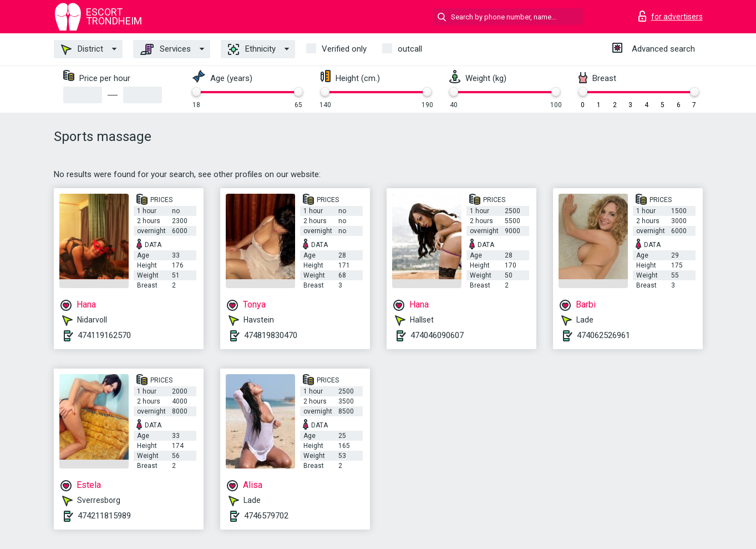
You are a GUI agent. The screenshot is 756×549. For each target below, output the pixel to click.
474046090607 (437, 335)
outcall (410, 49)
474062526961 (603, 335)
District (82, 49)
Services (166, 49)
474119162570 (104, 335)
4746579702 (266, 516)
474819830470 (271, 335)
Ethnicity (252, 49)
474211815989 (104, 516)
